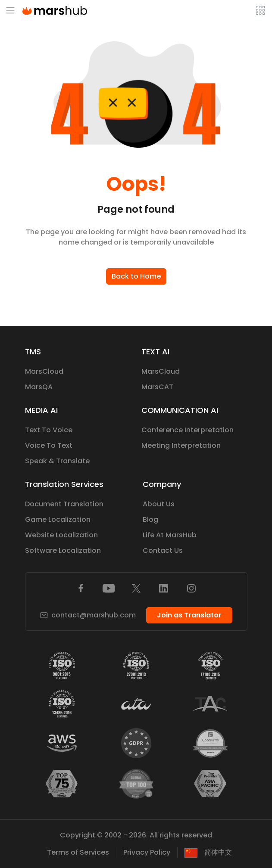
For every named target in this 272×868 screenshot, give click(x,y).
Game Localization (58, 519)
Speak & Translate (57, 461)
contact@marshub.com (88, 615)
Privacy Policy (147, 852)
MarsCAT (157, 387)
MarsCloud (44, 371)
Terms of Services (78, 852)
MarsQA (39, 387)
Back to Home (136, 276)
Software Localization (63, 550)
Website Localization (61, 535)
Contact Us (163, 550)
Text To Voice (49, 430)
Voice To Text (49, 445)
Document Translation (64, 504)
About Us (159, 504)
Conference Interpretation (188, 430)
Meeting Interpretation (181, 445)
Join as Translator (189, 615)
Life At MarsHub (170, 535)
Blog (150, 519)
